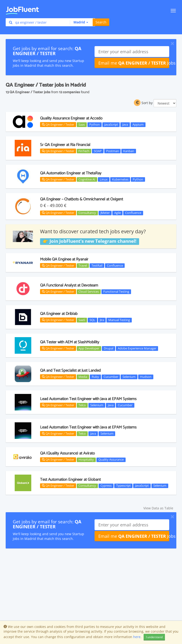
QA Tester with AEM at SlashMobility (70, 342)
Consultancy (87, 213)
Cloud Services (89, 291)
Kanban (129, 151)
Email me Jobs (134, 63)
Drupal (109, 348)
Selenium (129, 377)
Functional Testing (116, 291)
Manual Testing (119, 320)
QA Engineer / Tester (58, 124)
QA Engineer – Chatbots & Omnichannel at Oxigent (82, 199)
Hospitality (86, 460)
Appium (138, 124)
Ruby (95, 377)
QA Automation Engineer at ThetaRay (71, 173)
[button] (79, 22)
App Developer (89, 348)
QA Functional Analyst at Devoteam (69, 285)
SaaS (82, 320)
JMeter (105, 213)
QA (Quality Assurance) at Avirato (67, 453)
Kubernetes (120, 179)
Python (95, 124)
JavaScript (111, 124)
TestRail (97, 265)
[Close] (172, 43)
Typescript (123, 486)
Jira (102, 320)
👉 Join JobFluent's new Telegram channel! (89, 241)
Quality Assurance (111, 460)
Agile (118, 213)
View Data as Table (158, 508)
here (137, 637)
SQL (92, 320)
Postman (113, 151)
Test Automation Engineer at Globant (70, 480)
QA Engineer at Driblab (59, 314)
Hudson (146, 377)
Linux (104, 179)
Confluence (133, 213)
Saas (82, 124)
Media (83, 377)
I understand (154, 637)
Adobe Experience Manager (137, 348)
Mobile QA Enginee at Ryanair (64, 259)
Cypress (106, 486)
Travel (83, 265)
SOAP (98, 151)
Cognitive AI (87, 179)
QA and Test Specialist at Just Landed (70, 371)
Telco (82, 405)
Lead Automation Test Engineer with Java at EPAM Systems (88, 399)
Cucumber (111, 377)
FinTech (84, 151)
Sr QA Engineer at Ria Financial (65, 145)
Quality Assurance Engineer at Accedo (71, 118)
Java (125, 124)
